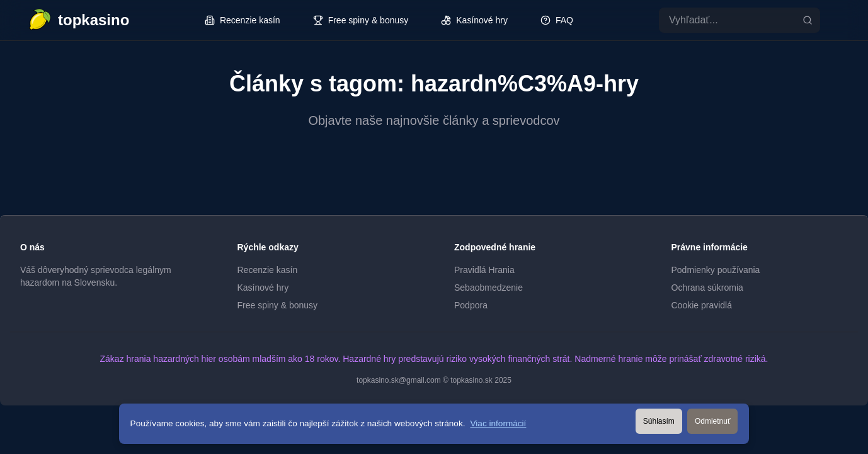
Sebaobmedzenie (488, 288)
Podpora (471, 305)
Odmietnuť (713, 421)
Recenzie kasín (268, 270)
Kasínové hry (263, 288)
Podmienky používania (716, 270)
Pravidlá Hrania (484, 270)
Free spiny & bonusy (278, 305)
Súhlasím (659, 421)
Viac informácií (499, 423)
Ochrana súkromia (707, 288)
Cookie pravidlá (702, 305)
